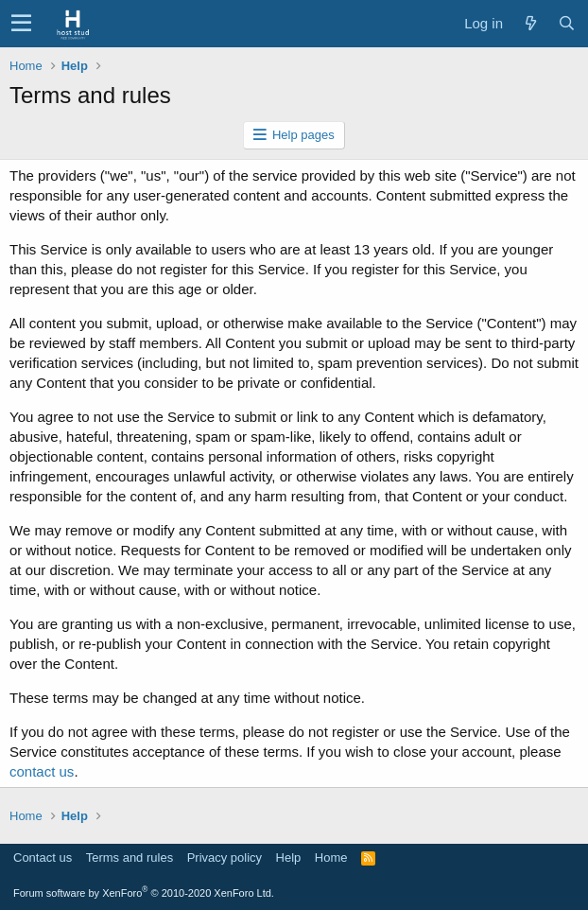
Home (331, 857)
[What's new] (530, 23)
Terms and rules (130, 857)
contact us (42, 771)
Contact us (43, 857)
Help (289, 857)
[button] (21, 24)
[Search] (566, 23)
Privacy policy (225, 857)
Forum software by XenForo (144, 893)
